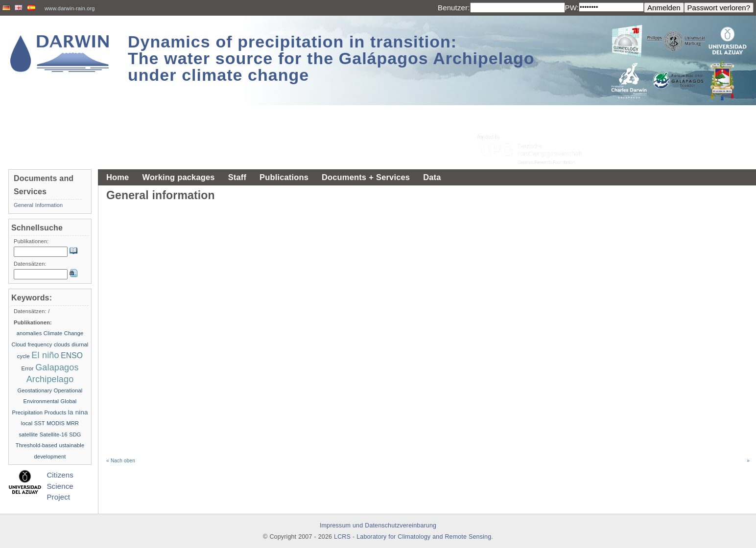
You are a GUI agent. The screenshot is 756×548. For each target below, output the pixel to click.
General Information (38, 205)
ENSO (72, 355)
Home (118, 177)
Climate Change (64, 333)
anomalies (29, 333)
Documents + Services (366, 177)
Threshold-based (36, 445)
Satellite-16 (54, 434)
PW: (572, 8)
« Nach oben (121, 461)
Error (27, 368)
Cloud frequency (32, 344)
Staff (237, 177)
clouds (62, 344)
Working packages (178, 177)
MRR (73, 423)
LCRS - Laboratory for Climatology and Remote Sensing (413, 537)
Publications (284, 177)
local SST (33, 423)
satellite (28, 434)
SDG (75, 434)
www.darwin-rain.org (70, 8)
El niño (45, 355)
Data (432, 177)
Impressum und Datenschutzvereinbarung (378, 525)
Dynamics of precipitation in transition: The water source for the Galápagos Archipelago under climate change (331, 58)
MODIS (56, 423)
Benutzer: (454, 8)
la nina (78, 412)
